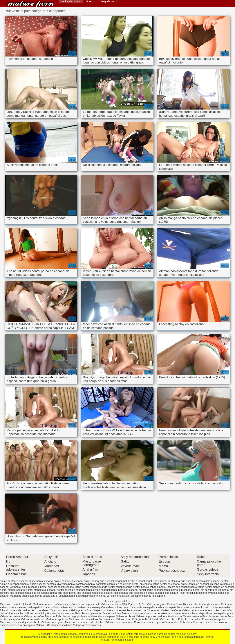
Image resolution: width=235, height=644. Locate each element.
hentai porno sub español (178, 590)
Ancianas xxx (139, 610)
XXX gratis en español (143, 607)
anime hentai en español (14, 581)
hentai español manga (95, 587)
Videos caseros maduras (119, 622)
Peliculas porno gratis (68, 616)
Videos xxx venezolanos (87, 625)
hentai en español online (174, 584)
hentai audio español (34, 584)
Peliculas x (186, 622)
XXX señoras (175, 604)
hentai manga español (13, 590)
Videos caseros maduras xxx (199, 610)
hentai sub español (80, 593)
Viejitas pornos (212, 604)
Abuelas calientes (193, 604)
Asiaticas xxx (175, 616)
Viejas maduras (112, 613)
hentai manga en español (219, 587)
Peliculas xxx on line (190, 619)
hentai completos (98, 584)
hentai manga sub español (41, 590)
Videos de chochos (94, 622)
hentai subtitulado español (83, 596)
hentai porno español (151, 590)
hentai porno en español (124, 590)
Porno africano (107, 619)
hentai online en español (71, 590)
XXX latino (227, 604)
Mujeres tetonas (182, 613)
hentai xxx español (155, 596)
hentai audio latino (57, 584)
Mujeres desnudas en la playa (98, 616)
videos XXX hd (69, 607)
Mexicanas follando (62, 625)
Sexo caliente (213, 607)
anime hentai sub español (68, 581)
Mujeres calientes (32, 622)
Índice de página (71, 1)
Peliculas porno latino (215, 616)
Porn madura (172, 622)
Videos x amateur (111, 604)
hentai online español (97, 590)
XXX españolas (51, 607)
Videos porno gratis (53, 622)
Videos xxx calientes (12, 616)
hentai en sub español (27, 587)
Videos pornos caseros (13, 607)
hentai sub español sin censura (139, 593)
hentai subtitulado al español (51, 596)
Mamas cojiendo (192, 616)
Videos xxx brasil (126, 616)
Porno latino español (214, 619)
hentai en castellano (120, 584)
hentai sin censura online (207, 590)
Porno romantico (195, 607)
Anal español (34, 607)
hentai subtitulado (24, 596)
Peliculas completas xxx (89, 613)
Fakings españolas (82, 610)
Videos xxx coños (34, 616)
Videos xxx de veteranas (158, 613)
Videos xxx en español (23, 625)
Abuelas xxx (154, 610)
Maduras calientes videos (84, 619)
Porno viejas (199, 613)
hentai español (49, 587)
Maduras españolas (57, 619)
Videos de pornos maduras (151, 616)
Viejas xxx (99, 610)
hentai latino (197, 587)
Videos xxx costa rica (33, 619)
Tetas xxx (50, 616)
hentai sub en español (37, 593)
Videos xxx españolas (118, 610)
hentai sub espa (59, 593)
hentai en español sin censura (206, 584)
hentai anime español (208, 581)
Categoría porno (108, 1)
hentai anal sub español (181, 581)
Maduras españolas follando (16, 604)
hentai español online (120, 587)
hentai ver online (108, 596)
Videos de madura (20, 610)
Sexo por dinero (41, 610)
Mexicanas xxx (74, 622)
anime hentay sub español (99, 581)
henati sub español (156, 581)
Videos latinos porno (118, 607)
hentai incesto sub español (174, 587)
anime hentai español (41, 581)
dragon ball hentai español (130, 581)
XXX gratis (138, 619)
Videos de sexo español (92, 607)
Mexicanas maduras (63, 613)
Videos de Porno (17, 613)
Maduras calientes (10, 622)
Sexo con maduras (132, 613)
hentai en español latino (146, 584)
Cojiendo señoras (171, 610)
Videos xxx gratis (157, 604)
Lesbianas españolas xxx (171, 607)
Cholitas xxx (141, 622)
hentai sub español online (106, 593)
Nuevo (90, 1)
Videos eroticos (169, 619)
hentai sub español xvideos (201, 593)
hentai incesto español (146, 587)
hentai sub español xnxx (171, 593)
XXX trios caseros (60, 610)
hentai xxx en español (131, 596)
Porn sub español (203, 622)
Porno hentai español (30, 4)
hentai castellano (78, 584)
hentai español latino (69, 587)
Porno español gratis (39, 613)
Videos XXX (43, 625)
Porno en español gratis (220, 613)
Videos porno (124, 619)
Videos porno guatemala (86, 604)
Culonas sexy (64, 604)
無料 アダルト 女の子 (134, 604)
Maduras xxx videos (44, 604)
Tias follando (152, 619)
